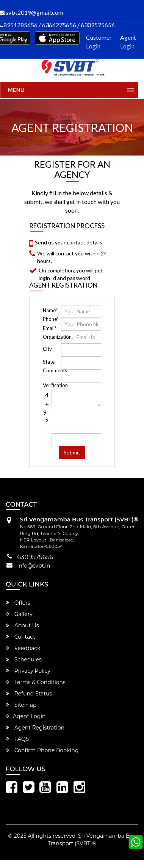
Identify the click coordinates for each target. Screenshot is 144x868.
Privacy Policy (28, 671)
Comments (47, 370)
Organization (52, 337)
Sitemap (21, 705)
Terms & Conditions (36, 682)
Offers (18, 603)
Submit (72, 452)
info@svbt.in (34, 566)
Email (50, 328)
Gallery (19, 614)
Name (50, 310)
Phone (51, 319)
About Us (22, 625)
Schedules (24, 660)
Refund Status (29, 694)
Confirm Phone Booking (42, 750)
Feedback (23, 648)
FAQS (17, 739)
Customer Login (99, 42)
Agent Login (128, 42)
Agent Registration (35, 728)
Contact (20, 637)
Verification (47, 385)
